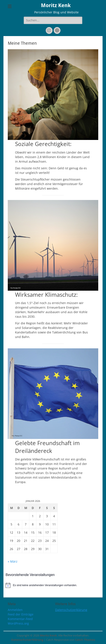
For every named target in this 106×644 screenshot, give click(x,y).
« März (13, 561)
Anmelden (15, 610)
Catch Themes (85, 640)
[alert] (53, 585)
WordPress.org (18, 623)
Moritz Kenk (56, 5)
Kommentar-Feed (20, 619)
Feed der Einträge (21, 614)
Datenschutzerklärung (71, 610)
